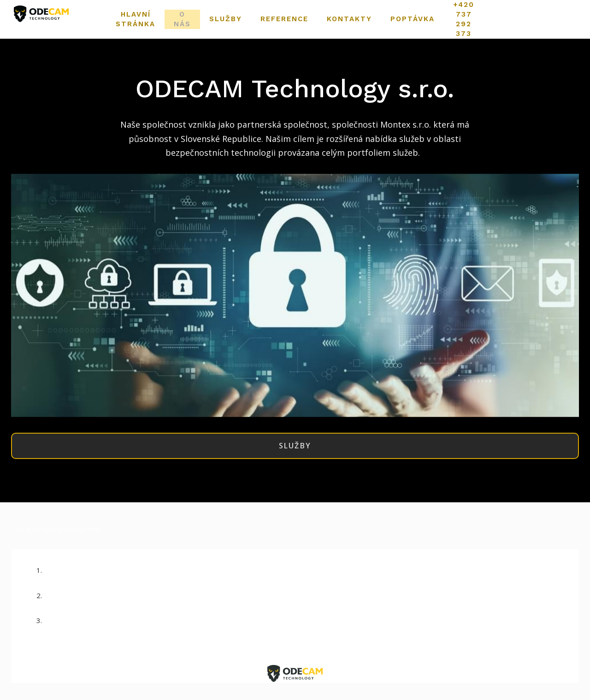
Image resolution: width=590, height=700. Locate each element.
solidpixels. (85, 533)
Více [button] (448, 19)
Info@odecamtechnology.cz (304, 599)
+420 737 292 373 (304, 624)
